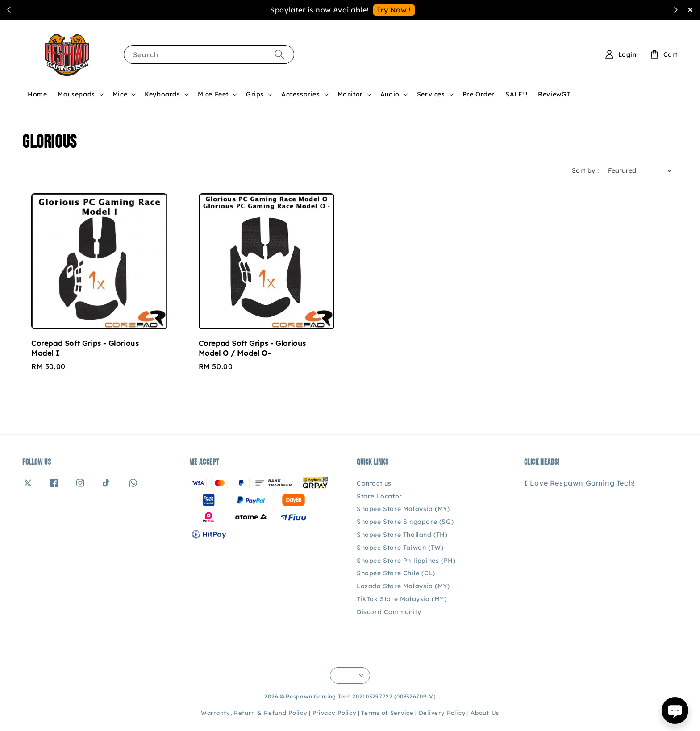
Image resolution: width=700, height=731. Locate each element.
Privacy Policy (335, 713)
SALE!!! (516, 94)
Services (431, 94)
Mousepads (76, 94)
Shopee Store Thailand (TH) (402, 535)
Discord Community (389, 612)
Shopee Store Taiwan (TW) (400, 548)
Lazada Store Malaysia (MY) (403, 586)
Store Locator (379, 496)
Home (37, 94)
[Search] (279, 54)
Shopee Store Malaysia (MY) (403, 509)
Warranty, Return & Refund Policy (254, 713)
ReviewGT (554, 94)
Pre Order (479, 94)
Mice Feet (213, 94)
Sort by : (585, 170)
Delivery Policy (442, 713)
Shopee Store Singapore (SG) (405, 522)
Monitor (350, 94)
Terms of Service (387, 713)
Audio (390, 94)
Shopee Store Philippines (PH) (406, 561)
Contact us (374, 483)
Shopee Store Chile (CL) (396, 573)
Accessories (301, 94)
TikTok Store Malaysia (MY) (402, 599)
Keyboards (162, 94)
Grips (255, 94)
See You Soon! (443, 10)
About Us (485, 713)
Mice (120, 94)
